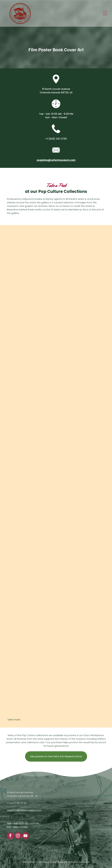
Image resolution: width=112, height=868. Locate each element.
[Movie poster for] (56, 378)
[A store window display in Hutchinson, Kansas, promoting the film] (56, 571)
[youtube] (25, 836)
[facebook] (10, 836)
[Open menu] (105, 13)
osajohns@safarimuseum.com (24, 810)
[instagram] (18, 836)
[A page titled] (56, 474)
